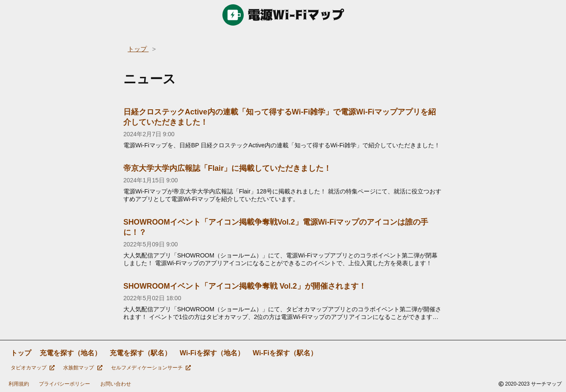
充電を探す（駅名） (140, 353)
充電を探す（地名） (70, 353)
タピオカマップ (33, 368)
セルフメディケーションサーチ (151, 368)
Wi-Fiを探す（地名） (212, 353)
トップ (21, 353)
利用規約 (19, 384)
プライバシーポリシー (64, 384)
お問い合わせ (116, 384)
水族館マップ (83, 368)
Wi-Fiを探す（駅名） (285, 353)
